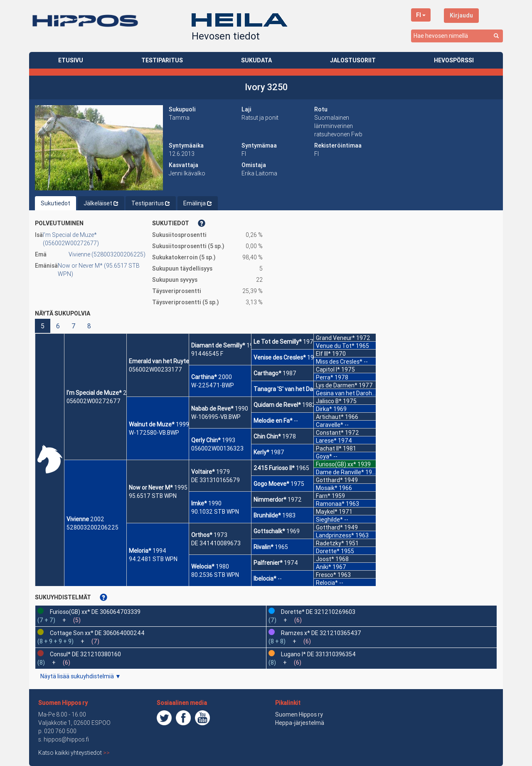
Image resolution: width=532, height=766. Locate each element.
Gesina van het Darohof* (348, 393)
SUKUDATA (256, 60)
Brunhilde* (267, 515)
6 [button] (58, 326)
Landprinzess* (335, 535)
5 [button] (43, 326)
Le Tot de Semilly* (278, 342)
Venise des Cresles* (280, 357)
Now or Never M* (151, 488)
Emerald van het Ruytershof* (167, 361)
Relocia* (327, 583)
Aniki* (324, 567)
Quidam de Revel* (277, 405)
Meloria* (140, 551)
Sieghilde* (329, 520)
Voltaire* (203, 472)
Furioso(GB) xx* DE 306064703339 (95, 612)
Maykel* (327, 512)
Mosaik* (327, 488)
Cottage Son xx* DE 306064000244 (97, 633)
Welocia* (203, 566)
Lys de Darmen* (337, 385)
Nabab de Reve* (212, 409)
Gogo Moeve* (271, 484)
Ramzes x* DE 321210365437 (321, 633)
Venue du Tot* (335, 346)
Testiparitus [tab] (151, 203)
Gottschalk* (269, 531)
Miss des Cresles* (339, 362)
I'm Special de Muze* (94, 393)
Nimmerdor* (270, 500)
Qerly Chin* (206, 440)
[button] (99, 148)
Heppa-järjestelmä (300, 723)
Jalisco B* (329, 401)
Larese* (326, 441)
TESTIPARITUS (162, 60)
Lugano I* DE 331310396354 (318, 654)
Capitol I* (328, 369)
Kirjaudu (461, 15)
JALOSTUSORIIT (353, 60)
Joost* (325, 559)
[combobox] (457, 36)
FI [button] (421, 15)
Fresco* (326, 575)
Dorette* (328, 551)
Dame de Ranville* (340, 472)
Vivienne (78, 519)
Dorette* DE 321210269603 (318, 612)
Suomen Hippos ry (63, 703)
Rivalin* (264, 547)
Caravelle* (330, 425)
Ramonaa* (330, 504)
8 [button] (89, 326)
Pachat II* (329, 448)
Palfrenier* (268, 563)
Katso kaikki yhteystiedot (74, 753)
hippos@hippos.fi (66, 739)
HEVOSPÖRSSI (454, 60)
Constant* (330, 433)
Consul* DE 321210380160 (85, 654)
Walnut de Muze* (152, 424)
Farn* (323, 496)
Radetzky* (330, 543)
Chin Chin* (267, 436)
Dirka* (324, 409)
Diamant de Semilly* (218, 345)
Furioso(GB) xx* (336, 464)
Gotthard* (329, 480)
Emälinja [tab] (198, 203)
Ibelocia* (265, 579)
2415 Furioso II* (274, 468)
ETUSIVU (71, 60)
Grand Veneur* (335, 338)
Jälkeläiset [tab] (101, 203)
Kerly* (261, 452)
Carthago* (267, 373)
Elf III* (323, 354)
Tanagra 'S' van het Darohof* (292, 389)
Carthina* (204, 377)
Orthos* (202, 535)
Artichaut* (330, 417)
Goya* (324, 456)
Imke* (199, 503)
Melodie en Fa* (273, 421)
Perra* (325, 377)
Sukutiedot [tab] (55, 203)
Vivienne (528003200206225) (107, 254)
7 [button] (74, 326)
